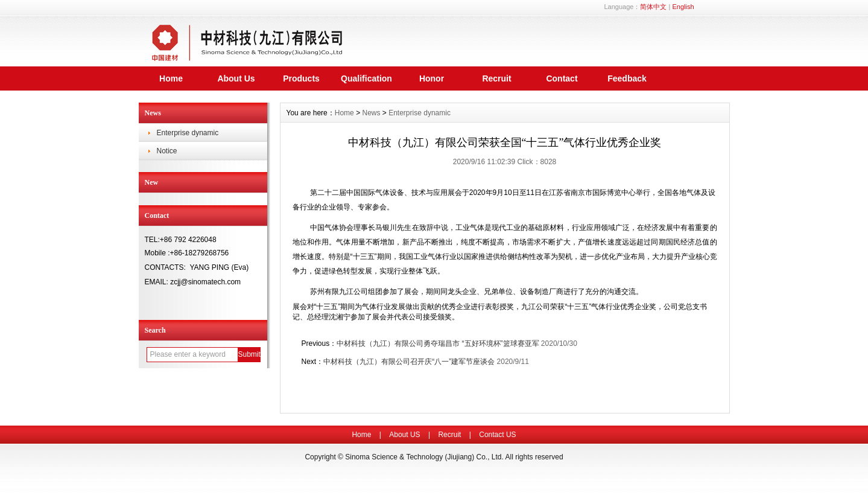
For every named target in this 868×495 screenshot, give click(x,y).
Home (171, 78)
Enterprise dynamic (188, 133)
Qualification (366, 78)
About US (404, 435)
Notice (167, 151)
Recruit (496, 78)
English (683, 7)
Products (301, 78)
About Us (236, 78)
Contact (562, 78)
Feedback (627, 78)
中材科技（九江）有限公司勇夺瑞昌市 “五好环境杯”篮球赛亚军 (438, 343)
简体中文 (653, 7)
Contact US (497, 435)
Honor (432, 78)
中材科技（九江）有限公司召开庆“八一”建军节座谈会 (409, 362)
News (371, 113)
